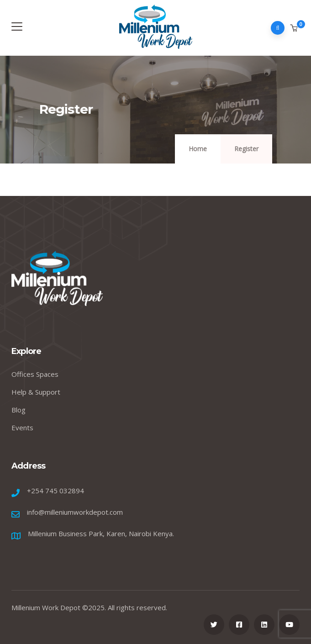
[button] (295, 28)
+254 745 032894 (55, 491)
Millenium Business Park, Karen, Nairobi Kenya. (101, 533)
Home (198, 149)
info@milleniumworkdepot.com (75, 512)
